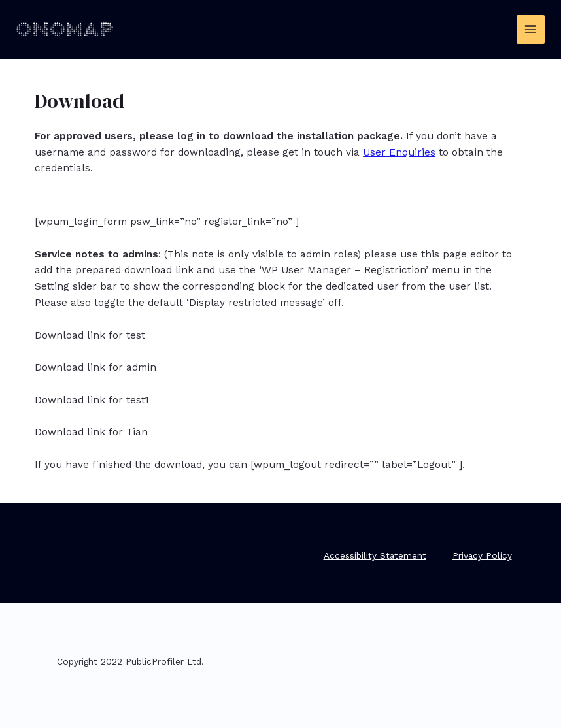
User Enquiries (399, 152)
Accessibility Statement (375, 555)
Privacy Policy (482, 555)
